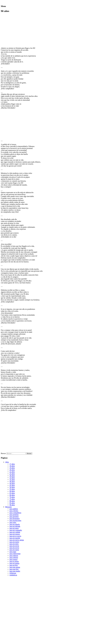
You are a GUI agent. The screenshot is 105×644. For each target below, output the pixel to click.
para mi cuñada (15, 532)
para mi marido (15, 538)
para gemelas (14, 515)
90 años (12, 505)
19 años (12, 468)
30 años (12, 476)
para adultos (14, 509)
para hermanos (15, 519)
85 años (12, 503)
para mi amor (14, 528)
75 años (12, 499)
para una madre (15, 571)
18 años (12, 466)
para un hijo (14, 565)
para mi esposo (15, 534)
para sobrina (14, 557)
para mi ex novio (15, 536)
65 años (12, 493)
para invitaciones (15, 520)
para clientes (14, 511)
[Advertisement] (19, 30)
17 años (12, 464)
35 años (12, 480)
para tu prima (14, 561)
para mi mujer (14, 542)
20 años (12, 470)
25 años (12, 474)
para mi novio (14, 548)
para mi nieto (14, 544)
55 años (12, 489)
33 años (12, 478)
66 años (12, 495)
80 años (12, 501)
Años (7, 462)
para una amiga (15, 567)
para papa (13, 552)
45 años (12, 485)
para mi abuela (15, 524)
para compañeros (15, 513)
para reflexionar (15, 554)
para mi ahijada (15, 526)
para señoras (14, 556)
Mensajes (8, 507)
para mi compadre (16, 530)
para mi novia (14, 546)
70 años (12, 497)
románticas (13, 575)
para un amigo (14, 563)
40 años (12, 482)
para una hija (14, 569)
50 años (12, 487)
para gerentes (14, 517)
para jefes (13, 522)
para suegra (13, 559)
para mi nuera (14, 550)
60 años (12, 491)
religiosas (13, 573)
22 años (12, 472)
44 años (12, 483)
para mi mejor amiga (17, 540)
